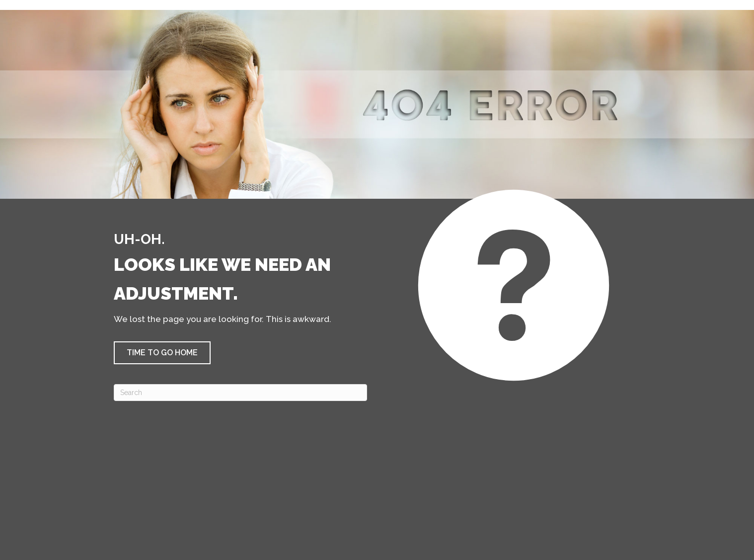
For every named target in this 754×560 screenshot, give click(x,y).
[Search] (240, 393)
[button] (162, 353)
